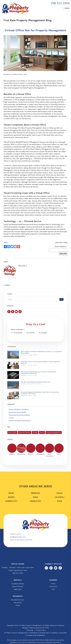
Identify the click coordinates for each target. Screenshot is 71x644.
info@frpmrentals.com (32, 528)
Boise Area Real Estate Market (20, 415)
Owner (42, 432)
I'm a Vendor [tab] (43, 333)
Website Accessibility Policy (44, 636)
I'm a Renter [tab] (31, 333)
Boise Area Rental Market (18, 412)
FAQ (53, 580)
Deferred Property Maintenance (20, 421)
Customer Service (25, 432)
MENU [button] (67, 8)
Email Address (61, 247)
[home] (15, 8)
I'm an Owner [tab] (18, 333)
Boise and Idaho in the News (19, 409)
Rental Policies (18, 578)
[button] (9, 312)
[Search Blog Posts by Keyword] (33, 299)
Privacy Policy (41, 621)
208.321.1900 (60, 3)
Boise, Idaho (12, 432)
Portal (53, 575)
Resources (53, 578)
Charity (12, 418)
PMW (47, 619)
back (7, 285)
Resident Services (18, 591)
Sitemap (30, 621)
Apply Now (18, 580)
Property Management (54, 432)
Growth (35, 432)
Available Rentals (18, 575)
